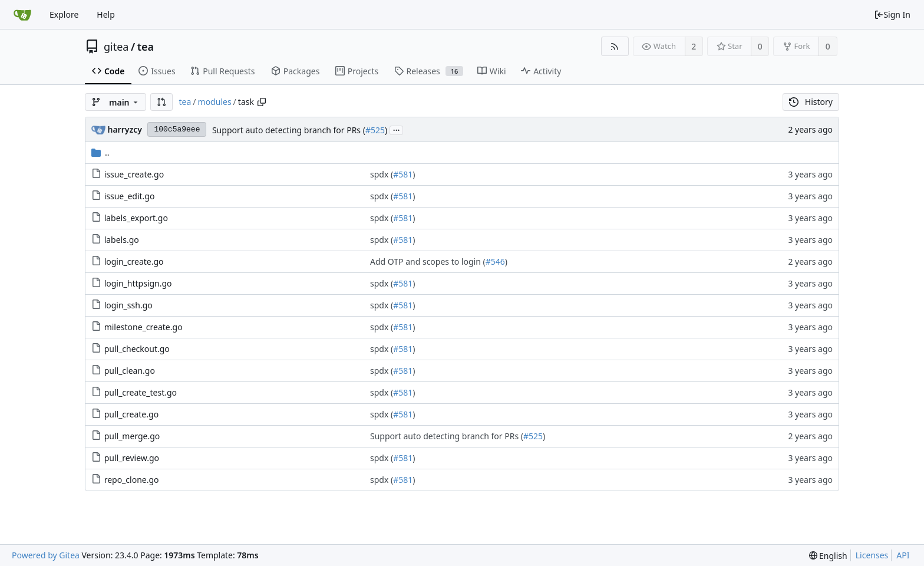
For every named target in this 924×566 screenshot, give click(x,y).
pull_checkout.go (137, 349)
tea (146, 47)
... (397, 129)
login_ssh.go (128, 305)
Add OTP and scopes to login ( (428, 261)
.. (100, 152)
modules (215, 102)
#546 (495, 261)
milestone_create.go (143, 327)
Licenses (872, 555)
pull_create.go (131, 414)
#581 (403, 174)
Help (106, 14)
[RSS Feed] (615, 46)
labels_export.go (136, 218)
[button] (161, 102)
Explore (64, 14)
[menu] (828, 556)
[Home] (22, 15)
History (811, 102)
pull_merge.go (132, 436)
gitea (116, 47)
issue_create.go (134, 174)
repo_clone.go (132, 480)
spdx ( (382, 174)
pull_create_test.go (141, 392)
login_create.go (134, 261)
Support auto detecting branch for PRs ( (289, 130)
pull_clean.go (130, 371)
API (903, 555)
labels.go (122, 240)
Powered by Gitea (46, 555)
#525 (375, 130)
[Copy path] (262, 102)
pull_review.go (132, 458)
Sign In (892, 14)
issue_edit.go (130, 196)
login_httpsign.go (138, 283)
